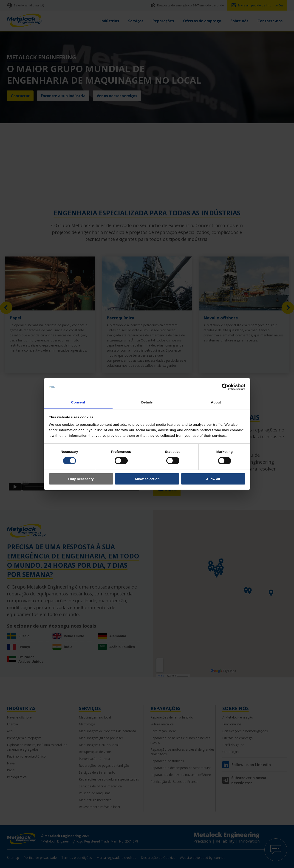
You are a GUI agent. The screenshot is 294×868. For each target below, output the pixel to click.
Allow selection (147, 479)
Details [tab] (147, 402)
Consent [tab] (78, 402)
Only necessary (81, 479)
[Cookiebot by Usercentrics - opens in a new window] (225, 387)
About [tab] (216, 402)
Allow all (213, 479)
